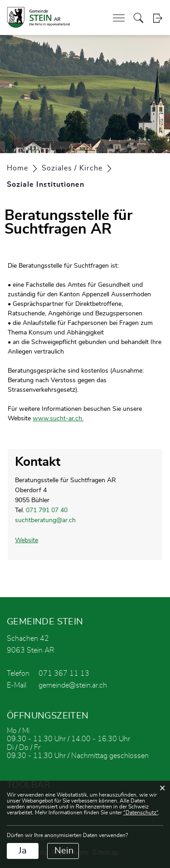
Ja (23, 851)
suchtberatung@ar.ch (45, 520)
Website (31, 540)
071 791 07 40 (47, 510)
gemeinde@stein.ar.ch (73, 685)
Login (158, 18)
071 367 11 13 (64, 673)
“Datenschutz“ (141, 813)
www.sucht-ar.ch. (62, 419)
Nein (64, 851)
